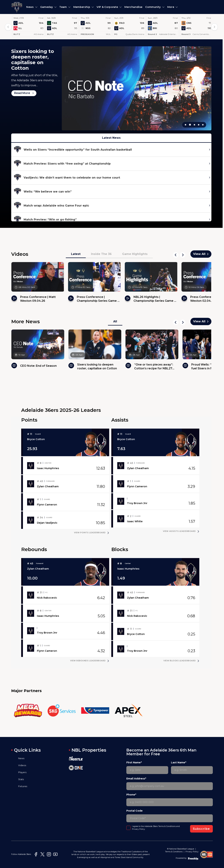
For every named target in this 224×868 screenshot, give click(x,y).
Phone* (131, 795)
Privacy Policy (138, 829)
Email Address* (136, 779)
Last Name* (179, 762)
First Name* (134, 762)
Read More (24, 65)
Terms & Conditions (167, 826)
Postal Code (134, 811)
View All (201, 254)
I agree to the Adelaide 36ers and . (156, 828)
